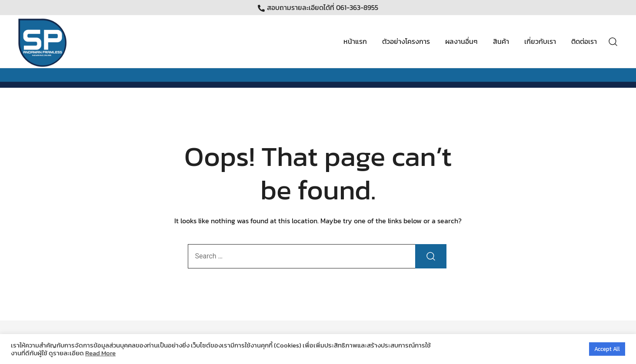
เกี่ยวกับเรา (540, 41)
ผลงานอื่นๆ (461, 41)
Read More (100, 353)
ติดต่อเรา (584, 41)
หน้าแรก (355, 41)
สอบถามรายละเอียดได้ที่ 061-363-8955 (318, 7)
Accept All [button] (607, 349)
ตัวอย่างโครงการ (406, 41)
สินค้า (501, 41)
